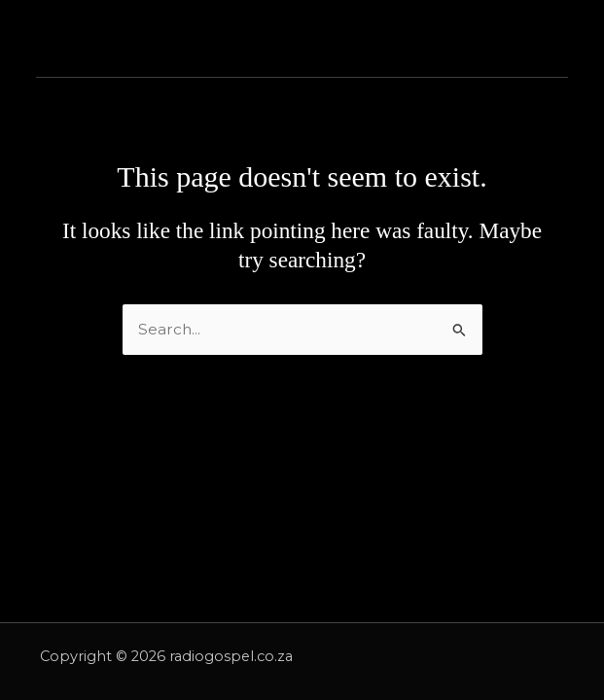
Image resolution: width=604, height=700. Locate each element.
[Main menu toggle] (557, 38)
